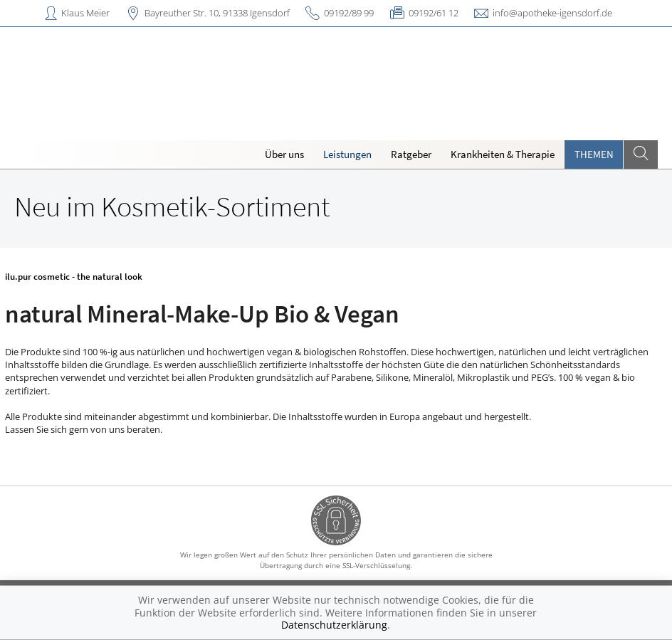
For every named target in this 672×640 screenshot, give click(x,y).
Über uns (284, 154)
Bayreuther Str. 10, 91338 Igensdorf (217, 13)
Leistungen (347, 154)
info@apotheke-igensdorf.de (552, 13)
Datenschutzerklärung (334, 625)
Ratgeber (411, 154)
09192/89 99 (349, 13)
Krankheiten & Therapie (503, 154)
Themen (594, 154)
